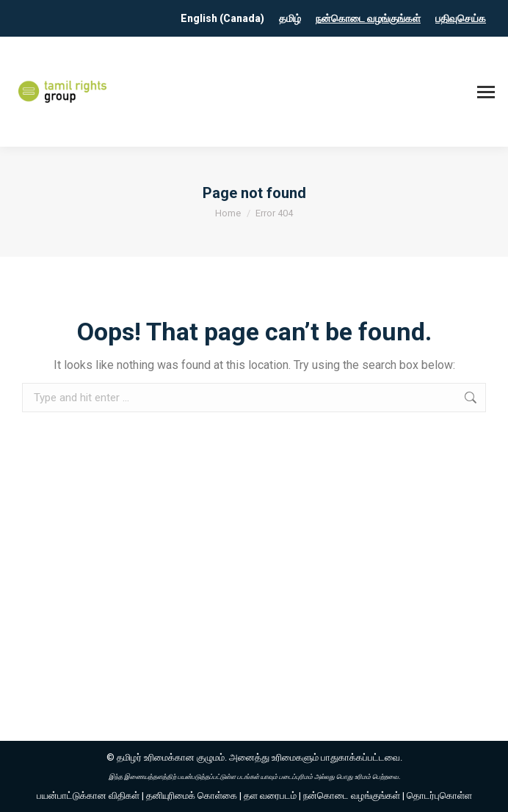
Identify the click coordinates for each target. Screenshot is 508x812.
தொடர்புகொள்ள (439, 795)
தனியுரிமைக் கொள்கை (192, 795)
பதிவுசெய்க (461, 18)
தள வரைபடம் (270, 795)
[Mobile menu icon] (486, 92)
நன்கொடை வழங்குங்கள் (368, 18)
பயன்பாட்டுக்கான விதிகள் (88, 795)
